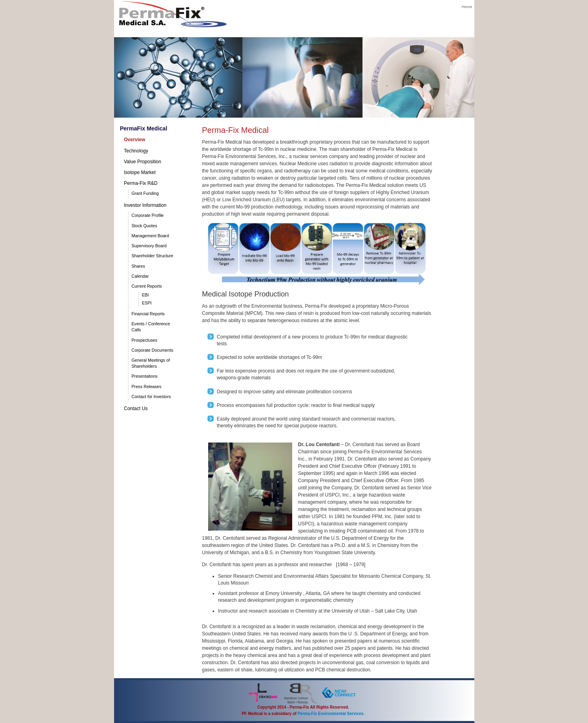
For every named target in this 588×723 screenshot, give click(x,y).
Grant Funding (145, 193)
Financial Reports (148, 314)
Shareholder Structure (153, 256)
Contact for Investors (151, 397)
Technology (136, 151)
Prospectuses (145, 340)
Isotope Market (140, 172)
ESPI (147, 303)
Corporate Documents (153, 350)
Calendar (140, 276)
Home (467, 7)
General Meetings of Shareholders (151, 363)
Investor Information (145, 205)
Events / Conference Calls (151, 327)
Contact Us (136, 409)
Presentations (145, 376)
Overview (135, 140)
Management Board (151, 236)
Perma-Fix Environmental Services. (331, 714)
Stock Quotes (144, 226)
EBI (145, 295)
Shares (138, 266)
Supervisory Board (149, 246)
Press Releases (147, 387)
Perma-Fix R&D (141, 183)
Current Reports (147, 286)
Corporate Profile (148, 215)
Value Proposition (143, 162)
